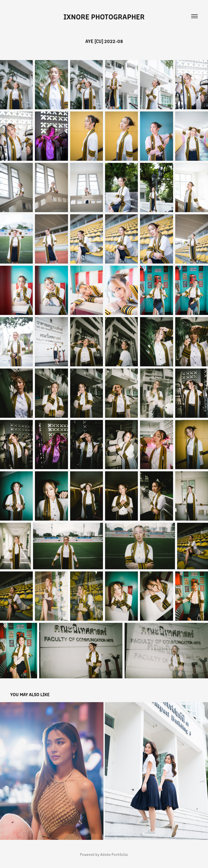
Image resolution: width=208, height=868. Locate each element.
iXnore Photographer (104, 16)
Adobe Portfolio (114, 854)
